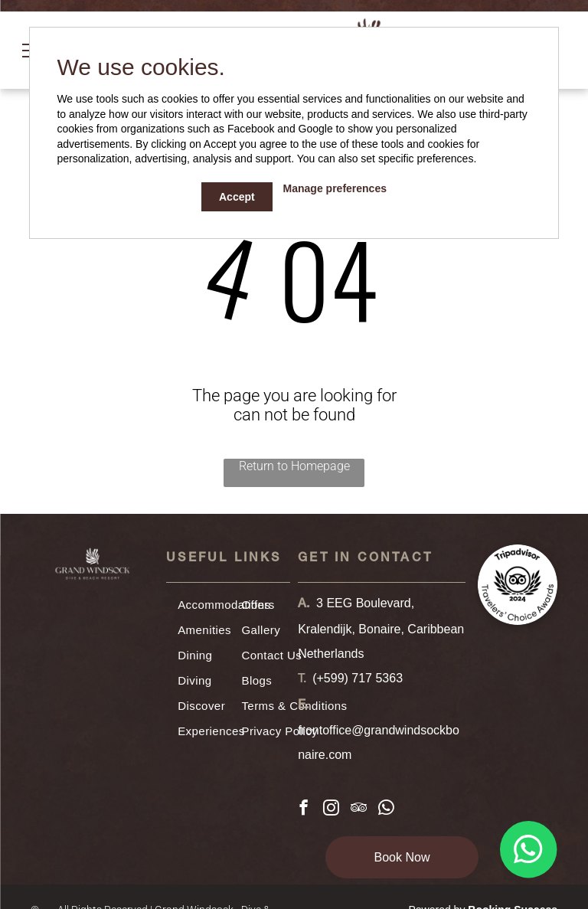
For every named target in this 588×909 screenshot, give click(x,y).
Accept (237, 197)
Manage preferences (335, 188)
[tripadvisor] (359, 809)
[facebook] (304, 809)
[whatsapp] (386, 809)
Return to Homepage (294, 466)
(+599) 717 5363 (358, 678)
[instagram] (331, 809)
